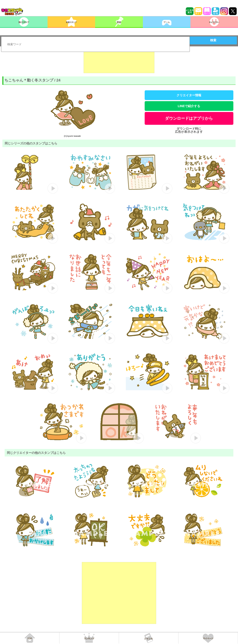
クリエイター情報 (189, 95)
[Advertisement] (119, 62)
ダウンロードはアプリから (189, 118)
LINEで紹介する (189, 106)
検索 (213, 40)
